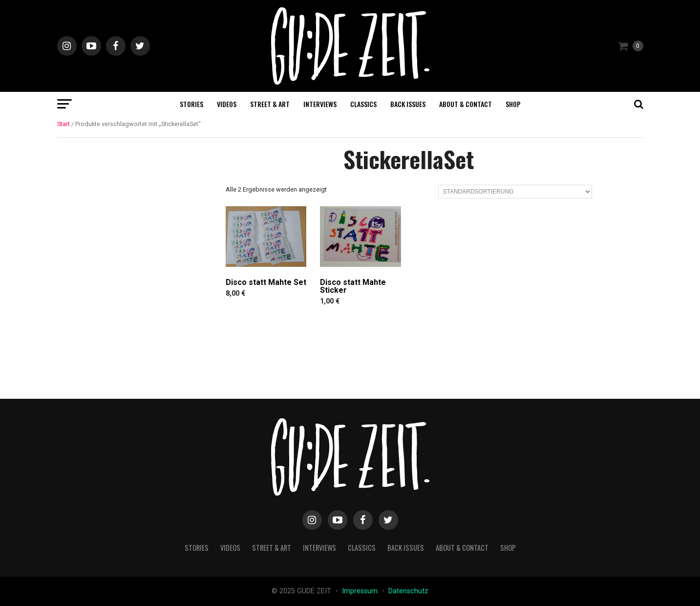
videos (227, 104)
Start (64, 124)
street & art (270, 104)
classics (363, 104)
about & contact (466, 104)
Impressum (361, 591)
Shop (513, 104)
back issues (408, 104)
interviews (320, 104)
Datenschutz (408, 591)
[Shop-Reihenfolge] (515, 192)
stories (191, 104)
